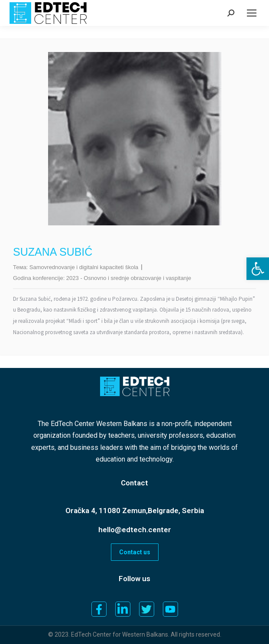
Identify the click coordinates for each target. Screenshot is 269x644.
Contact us (135, 552)
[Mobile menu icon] (252, 13)
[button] (258, 269)
